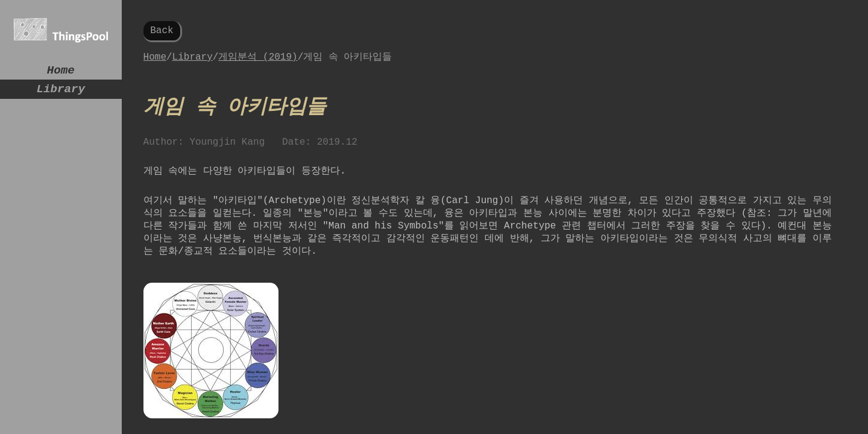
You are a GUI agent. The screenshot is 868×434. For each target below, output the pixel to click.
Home (61, 72)
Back (162, 32)
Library (61, 94)
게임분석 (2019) (258, 60)
